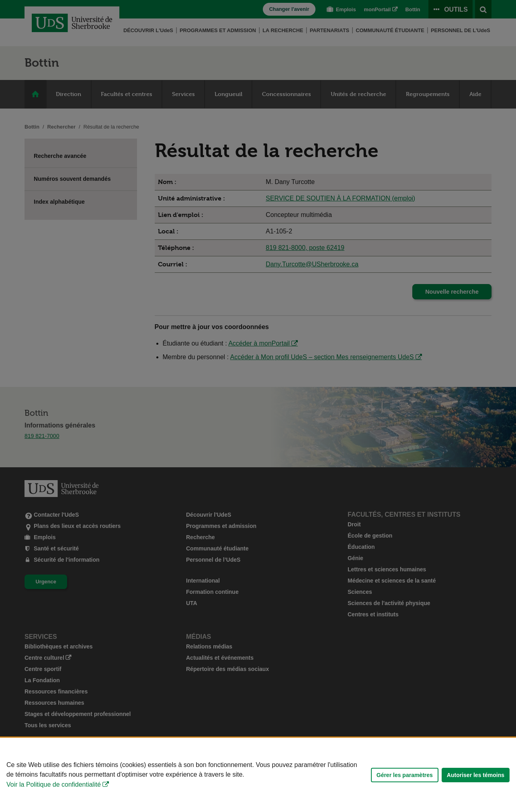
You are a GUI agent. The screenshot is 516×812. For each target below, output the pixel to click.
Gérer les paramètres (405, 775)
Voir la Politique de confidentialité (54, 784)
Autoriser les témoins (476, 775)
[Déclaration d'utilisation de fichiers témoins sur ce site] (258, 775)
